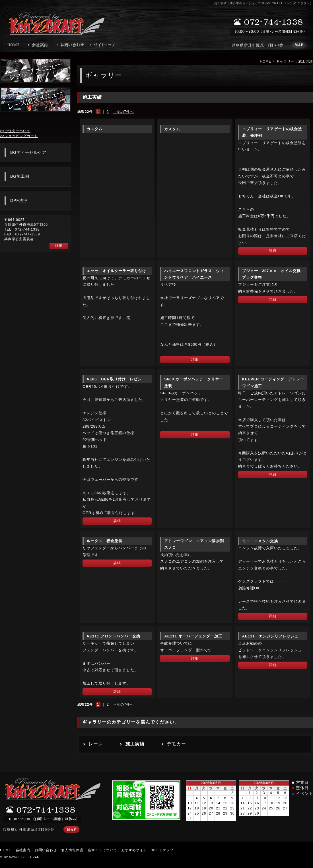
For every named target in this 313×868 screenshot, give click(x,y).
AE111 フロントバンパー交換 (113, 636)
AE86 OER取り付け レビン (114, 379)
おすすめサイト (134, 850)
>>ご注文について (15, 131)
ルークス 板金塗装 (104, 541)
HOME (265, 61)
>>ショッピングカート (19, 136)
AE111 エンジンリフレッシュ (270, 636)
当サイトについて (102, 850)
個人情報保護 (72, 850)
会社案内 (23, 850)
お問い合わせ (46, 850)
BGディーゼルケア (28, 152)
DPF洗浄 (19, 200)
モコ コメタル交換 (260, 541)
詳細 (273, 251)
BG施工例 (20, 176)
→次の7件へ (123, 112)
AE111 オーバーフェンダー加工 (193, 636)
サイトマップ (162, 850)
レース (96, 744)
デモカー (176, 744)
